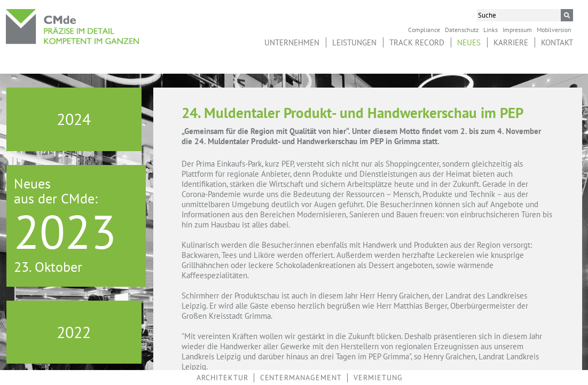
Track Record (417, 42)
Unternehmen (292, 42)
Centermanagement (301, 378)
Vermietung (378, 378)
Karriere (511, 42)
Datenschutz (462, 29)
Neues (469, 42)
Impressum (517, 29)
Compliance (424, 29)
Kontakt (557, 42)
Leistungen (354, 42)
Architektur (222, 378)
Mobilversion (554, 29)
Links (491, 29)
